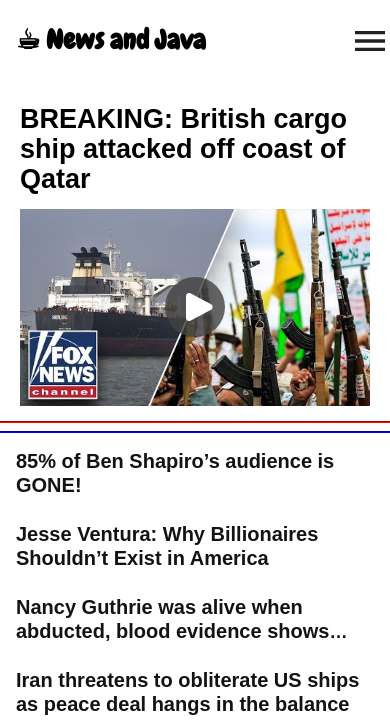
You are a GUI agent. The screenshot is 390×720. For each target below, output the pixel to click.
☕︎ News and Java (111, 40)
